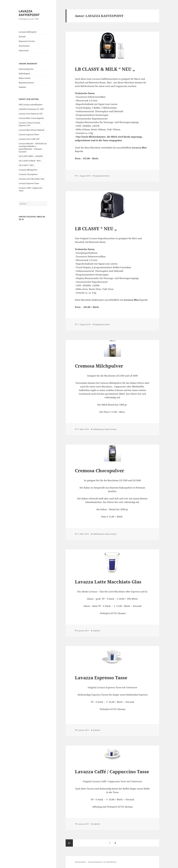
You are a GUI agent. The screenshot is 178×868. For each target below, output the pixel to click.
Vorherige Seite (69, 843)
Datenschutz (24, 46)
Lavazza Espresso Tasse (29, 183)
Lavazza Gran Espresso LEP (31, 114)
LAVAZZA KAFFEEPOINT (29, 13)
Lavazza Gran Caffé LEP (29, 139)
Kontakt (22, 37)
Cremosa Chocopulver (28, 174)
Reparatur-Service (27, 41)
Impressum (24, 50)
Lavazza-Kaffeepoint (28, 32)
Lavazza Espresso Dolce (29, 134)
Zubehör (22, 87)
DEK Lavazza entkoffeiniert (31, 105)
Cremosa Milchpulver (28, 170)
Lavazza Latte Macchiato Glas (32, 179)
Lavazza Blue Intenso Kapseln (32, 130)
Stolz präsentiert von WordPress (102, 862)
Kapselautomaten (26, 83)
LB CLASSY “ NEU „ (27, 165)
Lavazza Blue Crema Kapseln (31, 118)
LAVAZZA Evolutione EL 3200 (31, 109)
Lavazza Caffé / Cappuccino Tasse (112, 771)
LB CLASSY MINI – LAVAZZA (31, 156)
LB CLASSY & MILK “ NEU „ (30, 161)
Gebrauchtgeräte (26, 69)
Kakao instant (25, 78)
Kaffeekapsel (24, 74)
